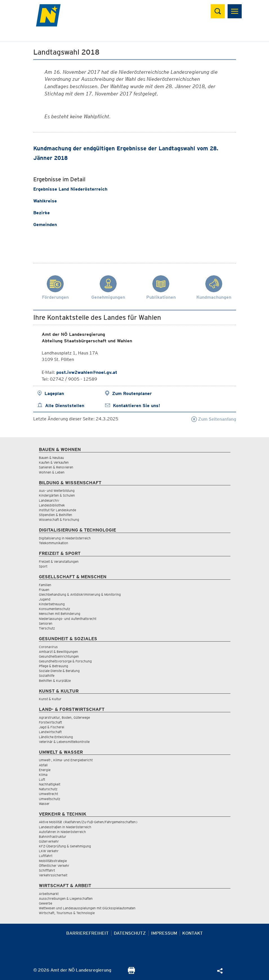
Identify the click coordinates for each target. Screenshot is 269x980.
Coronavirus (48, 647)
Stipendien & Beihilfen (55, 515)
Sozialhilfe (47, 676)
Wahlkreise (45, 201)
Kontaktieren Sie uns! (136, 406)
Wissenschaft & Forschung (59, 520)
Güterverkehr (49, 841)
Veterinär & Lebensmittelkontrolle (64, 742)
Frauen (44, 590)
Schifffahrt (47, 870)
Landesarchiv (49, 500)
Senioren (46, 623)
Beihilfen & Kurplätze (55, 681)
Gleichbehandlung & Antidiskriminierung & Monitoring (80, 594)
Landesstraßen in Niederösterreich (65, 827)
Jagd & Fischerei (52, 727)
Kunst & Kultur (50, 699)
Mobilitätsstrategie (53, 861)
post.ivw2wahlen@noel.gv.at (87, 372)
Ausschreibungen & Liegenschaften (66, 898)
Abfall (43, 765)
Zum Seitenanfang (214, 419)
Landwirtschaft (50, 732)
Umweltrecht (48, 794)
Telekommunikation (54, 543)
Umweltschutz (50, 799)
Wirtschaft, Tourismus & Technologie (67, 913)
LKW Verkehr (49, 851)
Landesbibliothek (52, 505)
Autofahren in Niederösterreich (62, 832)
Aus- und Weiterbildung (57, 491)
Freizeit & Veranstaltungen (59, 562)
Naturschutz (48, 789)
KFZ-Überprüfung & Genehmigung (65, 846)
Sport (43, 566)
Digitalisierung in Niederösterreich (65, 538)
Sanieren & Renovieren (56, 467)
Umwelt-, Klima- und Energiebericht (66, 760)
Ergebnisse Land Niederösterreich (71, 189)
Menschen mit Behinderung (60, 614)
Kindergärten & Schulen (57, 495)
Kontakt (193, 933)
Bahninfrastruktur (53, 837)
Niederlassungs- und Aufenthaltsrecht (68, 619)
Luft (42, 779)
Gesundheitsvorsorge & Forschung (65, 661)
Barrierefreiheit (87, 933)
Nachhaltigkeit (50, 784)
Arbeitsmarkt (49, 894)
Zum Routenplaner (132, 393)
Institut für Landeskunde (57, 510)
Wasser (44, 804)
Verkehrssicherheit (53, 875)
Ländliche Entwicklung (56, 737)
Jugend (45, 599)
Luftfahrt (46, 856)
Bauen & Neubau (51, 458)
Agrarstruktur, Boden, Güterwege (64, 717)
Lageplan (54, 393)
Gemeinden (45, 225)
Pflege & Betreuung (54, 666)
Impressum (164, 933)
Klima (43, 775)
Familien (45, 585)
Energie (45, 770)
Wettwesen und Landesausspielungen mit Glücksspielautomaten (87, 908)
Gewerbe (45, 903)
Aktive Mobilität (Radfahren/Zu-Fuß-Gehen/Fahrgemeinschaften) (88, 822)
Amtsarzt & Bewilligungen (58, 652)
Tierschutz (47, 628)
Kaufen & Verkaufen (54, 462)
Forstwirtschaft (50, 722)
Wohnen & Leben (52, 472)
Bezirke (42, 213)
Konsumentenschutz (55, 609)
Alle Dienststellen (65, 406)
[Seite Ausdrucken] (131, 972)
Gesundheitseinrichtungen (59, 656)
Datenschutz (130, 933)
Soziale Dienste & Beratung (59, 671)
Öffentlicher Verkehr (54, 866)
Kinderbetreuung (52, 604)
